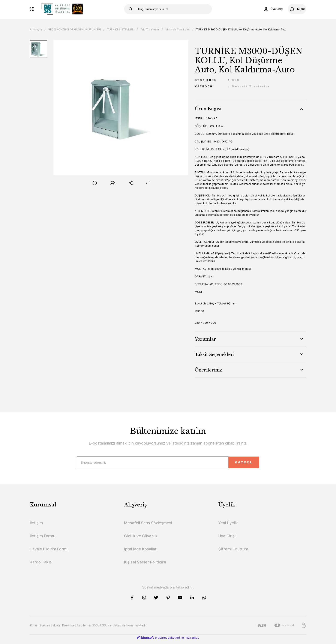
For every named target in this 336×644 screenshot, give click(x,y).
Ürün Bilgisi (208, 109)
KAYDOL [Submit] (236, 464)
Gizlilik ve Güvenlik (141, 539)
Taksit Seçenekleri (215, 355)
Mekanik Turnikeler (251, 86)
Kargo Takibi (41, 565)
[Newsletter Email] (168, 464)
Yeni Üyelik (228, 526)
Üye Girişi (227, 539)
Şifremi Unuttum (233, 552)
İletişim (36, 526)
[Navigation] (32, 9)
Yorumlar (205, 339)
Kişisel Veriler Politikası (145, 565)
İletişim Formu (43, 539)
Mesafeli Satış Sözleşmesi (148, 526)
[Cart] (292, 9)
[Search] (168, 9)
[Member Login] (263, 9)
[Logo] (62, 9)
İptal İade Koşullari (141, 552)
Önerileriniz (208, 370)
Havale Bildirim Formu (49, 552)
